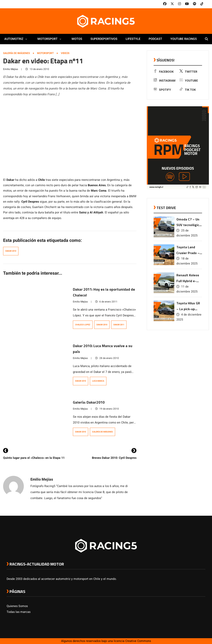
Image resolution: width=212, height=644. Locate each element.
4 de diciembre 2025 (189, 317)
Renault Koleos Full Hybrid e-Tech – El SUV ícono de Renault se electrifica (189, 278)
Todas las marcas (19, 612)
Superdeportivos (104, 39)
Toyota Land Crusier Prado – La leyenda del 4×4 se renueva (188, 250)
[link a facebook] (165, 4)
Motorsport (50, 39)
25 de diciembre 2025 (187, 233)
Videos (65, 53)
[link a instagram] (179, 4)
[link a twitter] (172, 4)
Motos (77, 39)
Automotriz (17, 39)
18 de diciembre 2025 (187, 261)
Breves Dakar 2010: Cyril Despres (114, 458)
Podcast (155, 39)
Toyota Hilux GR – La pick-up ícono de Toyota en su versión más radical (188, 306)
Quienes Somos (17, 606)
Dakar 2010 (11, 251)
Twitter (188, 72)
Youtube (189, 81)
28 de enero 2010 (107, 358)
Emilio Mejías (11, 69)
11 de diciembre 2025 (187, 289)
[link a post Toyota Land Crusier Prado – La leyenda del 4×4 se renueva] (164, 264)
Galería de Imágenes (16, 53)
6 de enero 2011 (106, 302)
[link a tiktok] (202, 4)
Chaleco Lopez (83, 325)
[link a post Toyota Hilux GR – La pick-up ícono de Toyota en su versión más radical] (164, 320)
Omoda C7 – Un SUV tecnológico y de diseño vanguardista (189, 222)
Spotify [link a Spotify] (162, 90)
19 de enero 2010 (107, 409)
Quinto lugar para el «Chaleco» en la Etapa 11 (34, 458)
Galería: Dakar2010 (89, 402)
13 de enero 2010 (37, 69)
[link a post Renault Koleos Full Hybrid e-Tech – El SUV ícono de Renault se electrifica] (164, 292)
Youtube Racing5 (184, 39)
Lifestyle (133, 39)
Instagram (164, 81)
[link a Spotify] (195, 4)
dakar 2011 (119, 325)
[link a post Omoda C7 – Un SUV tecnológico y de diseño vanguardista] (164, 236)
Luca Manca (98, 381)
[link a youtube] (187, 4)
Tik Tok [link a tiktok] (188, 90)
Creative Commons (138, 641)
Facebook (164, 72)
